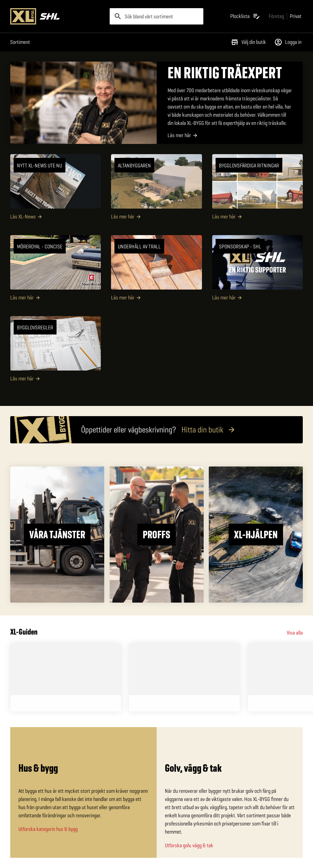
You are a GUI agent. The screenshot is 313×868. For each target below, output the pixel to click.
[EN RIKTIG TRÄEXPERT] (156, 103)
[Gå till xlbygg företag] (276, 16)
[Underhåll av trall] (156, 271)
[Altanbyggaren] (156, 190)
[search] (157, 16)
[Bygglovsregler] (56, 351)
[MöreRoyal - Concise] (56, 271)
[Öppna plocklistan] (245, 16)
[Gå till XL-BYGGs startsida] (57, 16)
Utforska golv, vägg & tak (189, 845)
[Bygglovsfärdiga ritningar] (257, 190)
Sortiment (20, 42)
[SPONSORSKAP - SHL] (257, 271)
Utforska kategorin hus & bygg (48, 829)
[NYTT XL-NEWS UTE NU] (56, 190)
